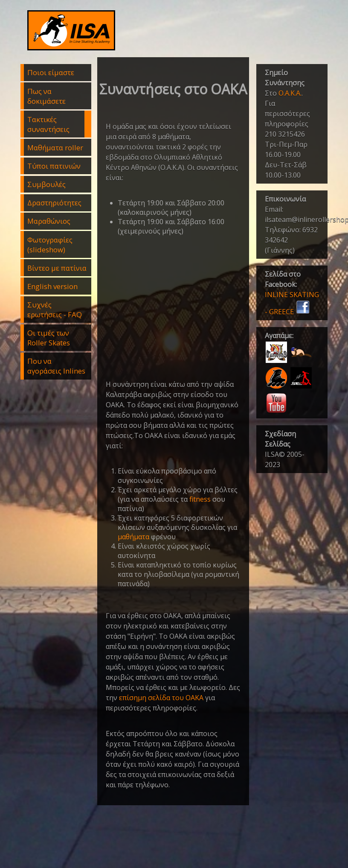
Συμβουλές (46, 184)
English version (52, 286)
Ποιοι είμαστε (51, 72)
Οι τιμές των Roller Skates (49, 338)
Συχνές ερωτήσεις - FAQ (55, 310)
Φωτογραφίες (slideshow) (50, 245)
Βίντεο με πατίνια (57, 268)
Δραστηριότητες (54, 203)
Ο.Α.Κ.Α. (290, 93)
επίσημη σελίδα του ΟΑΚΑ (161, 698)
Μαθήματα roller (55, 148)
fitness (200, 499)
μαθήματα (133, 537)
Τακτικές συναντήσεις (48, 124)
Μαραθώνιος (49, 221)
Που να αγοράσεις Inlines (56, 366)
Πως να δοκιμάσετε (46, 96)
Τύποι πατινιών (54, 166)
